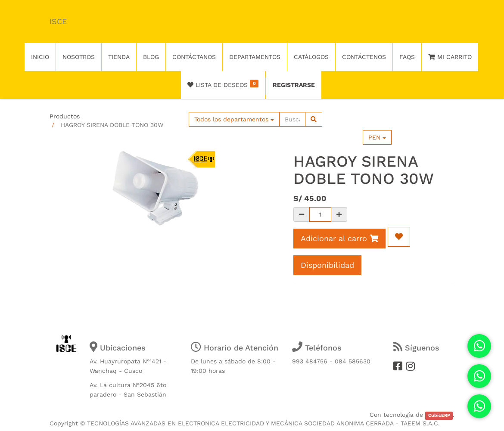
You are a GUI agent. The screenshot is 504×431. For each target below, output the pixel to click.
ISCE (58, 21)
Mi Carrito (450, 57)
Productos (65, 116)
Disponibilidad (327, 265)
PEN (377, 137)
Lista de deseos (223, 84)
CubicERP (439, 415)
